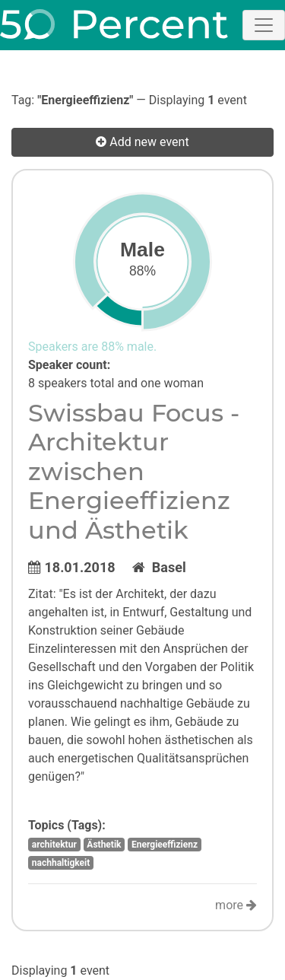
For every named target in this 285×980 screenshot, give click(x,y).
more (236, 905)
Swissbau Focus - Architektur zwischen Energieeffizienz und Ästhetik (134, 471)
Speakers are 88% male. (92, 347)
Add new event (142, 142)
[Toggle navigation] (264, 25)
